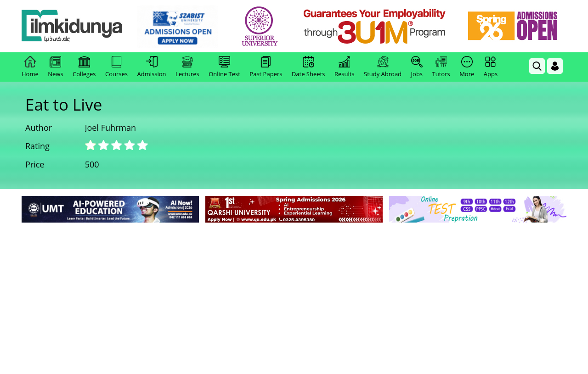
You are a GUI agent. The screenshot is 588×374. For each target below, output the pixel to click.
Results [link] (345, 67)
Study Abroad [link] (383, 67)
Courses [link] (116, 67)
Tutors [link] (441, 67)
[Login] (555, 66)
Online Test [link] (224, 67)
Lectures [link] (187, 67)
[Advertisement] (294, 294)
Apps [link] (491, 67)
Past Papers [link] (266, 67)
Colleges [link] (84, 67)
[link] (178, 27)
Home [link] (30, 67)
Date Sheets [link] (308, 67)
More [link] (467, 67)
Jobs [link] (417, 67)
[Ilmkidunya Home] (72, 26)
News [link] (55, 67)
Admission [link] (152, 67)
